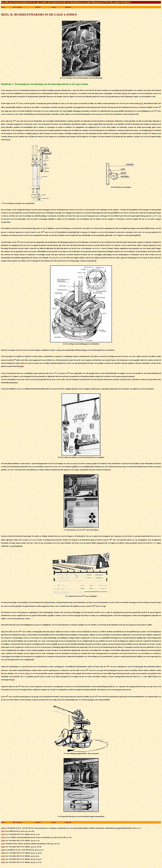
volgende (68, 7)
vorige (53, 7)
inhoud (38, 7)
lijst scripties (17, 7)
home (3, 7)
